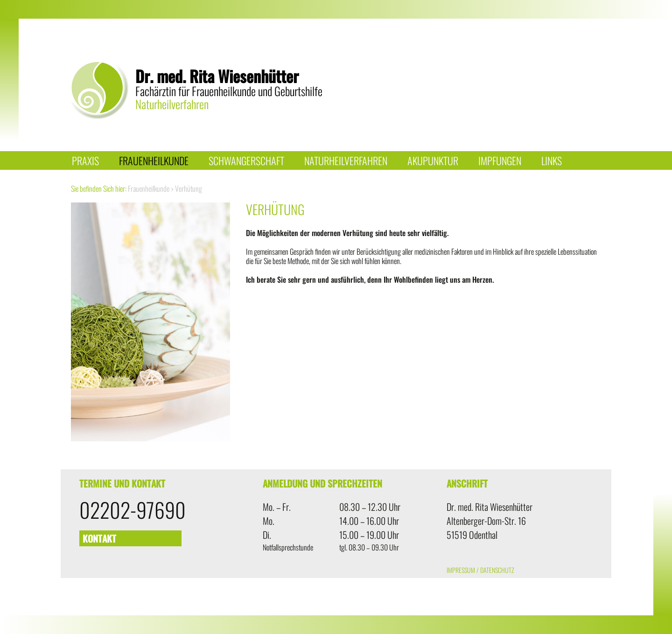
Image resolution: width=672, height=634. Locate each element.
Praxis (85, 160)
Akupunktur (433, 160)
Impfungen (500, 160)
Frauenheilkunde (154, 160)
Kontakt (99, 538)
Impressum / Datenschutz (480, 570)
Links (552, 160)
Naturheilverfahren (346, 160)
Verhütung (189, 188)
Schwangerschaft (246, 160)
